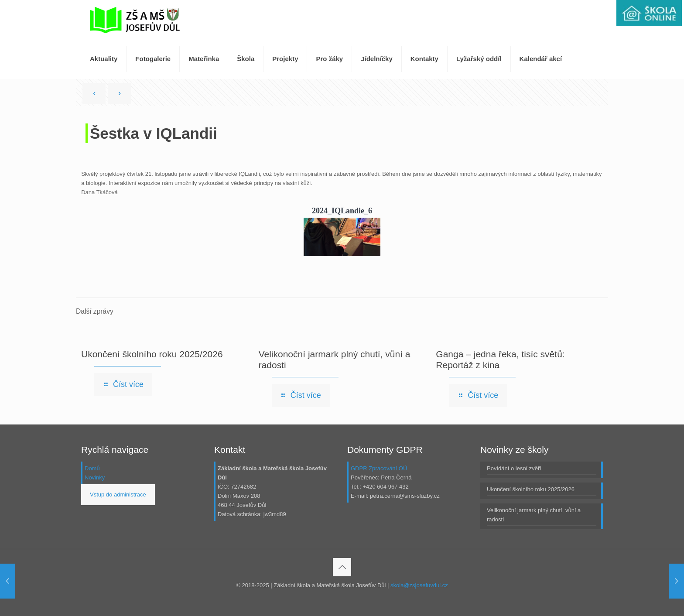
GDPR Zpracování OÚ (379, 468)
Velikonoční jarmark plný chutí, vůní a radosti (534, 515)
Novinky (95, 477)
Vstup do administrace (118, 495)
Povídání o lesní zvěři (514, 468)
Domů (92, 468)
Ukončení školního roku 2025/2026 (152, 354)
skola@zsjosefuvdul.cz (419, 585)
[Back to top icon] (342, 567)
